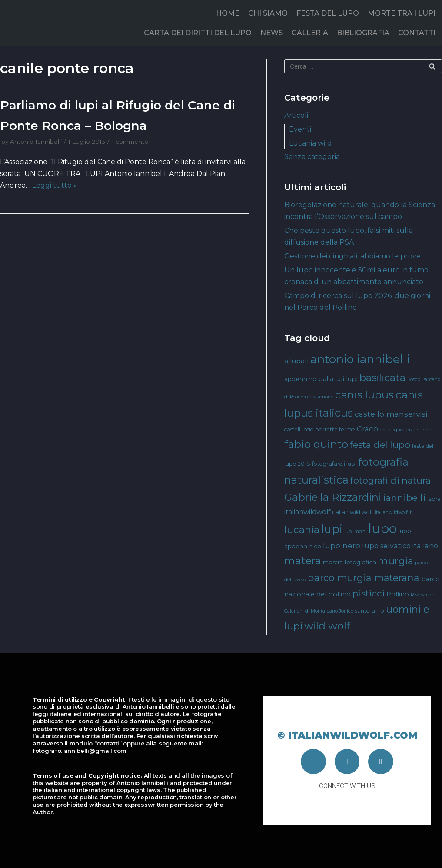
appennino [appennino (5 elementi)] (300, 379)
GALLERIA (310, 33)
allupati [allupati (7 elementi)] (296, 361)
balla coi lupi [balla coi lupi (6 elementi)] (338, 379)
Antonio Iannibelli (36, 142)
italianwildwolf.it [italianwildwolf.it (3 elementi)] (393, 512)
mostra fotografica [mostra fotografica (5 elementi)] (349, 562)
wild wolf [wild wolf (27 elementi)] (327, 626)
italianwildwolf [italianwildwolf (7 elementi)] (307, 512)
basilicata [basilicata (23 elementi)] (382, 378)
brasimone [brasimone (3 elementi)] (321, 397)
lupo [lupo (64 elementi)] (382, 528)
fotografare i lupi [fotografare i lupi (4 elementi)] (334, 464)
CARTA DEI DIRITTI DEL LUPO (198, 33)
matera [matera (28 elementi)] (303, 561)
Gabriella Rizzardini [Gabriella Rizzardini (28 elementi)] (333, 497)
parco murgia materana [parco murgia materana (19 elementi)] (364, 578)
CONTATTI (417, 33)
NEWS (272, 33)
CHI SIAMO (268, 13)
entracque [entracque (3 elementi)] (391, 430)
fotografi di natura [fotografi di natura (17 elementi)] (390, 480)
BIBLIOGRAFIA (363, 33)
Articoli (296, 115)
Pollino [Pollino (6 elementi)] (398, 594)
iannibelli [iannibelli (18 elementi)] (404, 498)
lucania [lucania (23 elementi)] (302, 530)
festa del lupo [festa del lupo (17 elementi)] (380, 445)
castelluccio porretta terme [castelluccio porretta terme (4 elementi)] (320, 429)
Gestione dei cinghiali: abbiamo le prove (352, 256)
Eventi (300, 129)
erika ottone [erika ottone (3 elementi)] (418, 430)
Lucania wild (311, 143)
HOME (228, 13)
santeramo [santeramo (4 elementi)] (370, 611)
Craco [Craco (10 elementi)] (367, 429)
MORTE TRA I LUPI (402, 13)
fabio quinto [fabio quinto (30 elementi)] (316, 444)
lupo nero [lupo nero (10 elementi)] (342, 545)
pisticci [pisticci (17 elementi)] (369, 593)
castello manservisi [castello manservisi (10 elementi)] (391, 414)
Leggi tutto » (55, 185)
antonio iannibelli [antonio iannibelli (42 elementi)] (360, 359)
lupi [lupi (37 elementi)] (332, 529)
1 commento (130, 142)
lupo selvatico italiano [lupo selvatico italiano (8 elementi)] (400, 546)
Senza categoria (312, 157)
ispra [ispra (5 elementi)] (434, 499)
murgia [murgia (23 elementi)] (395, 561)
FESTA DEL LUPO (328, 13)
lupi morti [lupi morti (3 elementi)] (355, 532)
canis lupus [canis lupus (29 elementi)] (364, 395)
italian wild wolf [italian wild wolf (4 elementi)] (352, 512)
